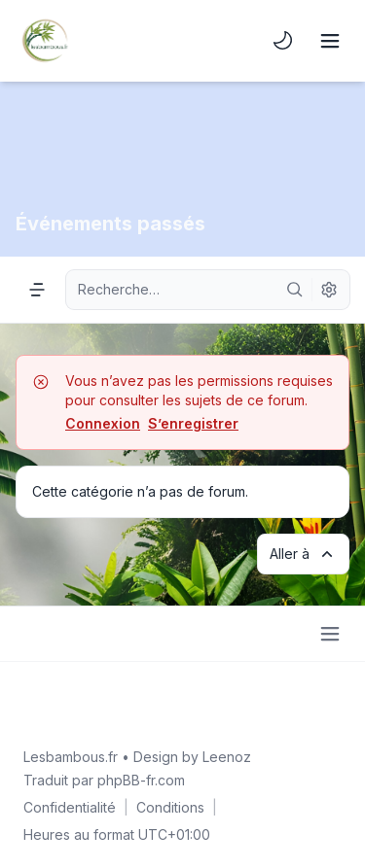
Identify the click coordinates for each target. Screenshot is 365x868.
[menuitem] (283, 41)
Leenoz (227, 757)
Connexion (103, 423)
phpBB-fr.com (141, 780)
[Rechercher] (295, 290)
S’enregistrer (193, 423)
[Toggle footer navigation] (330, 634)
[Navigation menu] (37, 290)
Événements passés (110, 224)
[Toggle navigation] (330, 41)
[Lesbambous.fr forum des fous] (45, 41)
